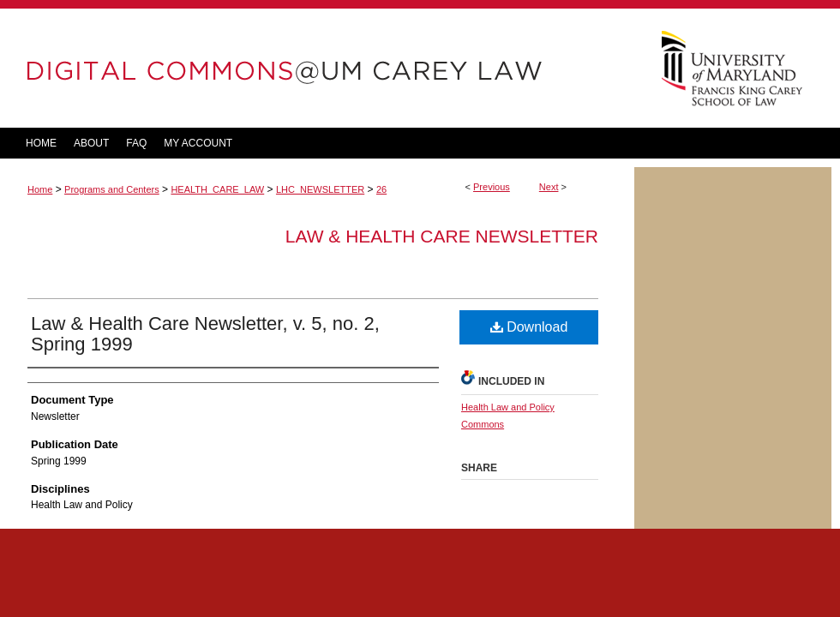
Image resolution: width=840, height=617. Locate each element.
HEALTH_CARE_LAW (217, 189)
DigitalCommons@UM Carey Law (317, 68)
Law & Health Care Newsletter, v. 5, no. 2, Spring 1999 (205, 334)
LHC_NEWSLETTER (320, 189)
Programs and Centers (112, 189)
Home (40, 189)
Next (549, 187)
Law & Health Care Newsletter (442, 236)
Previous (492, 187)
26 (381, 189)
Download (529, 327)
